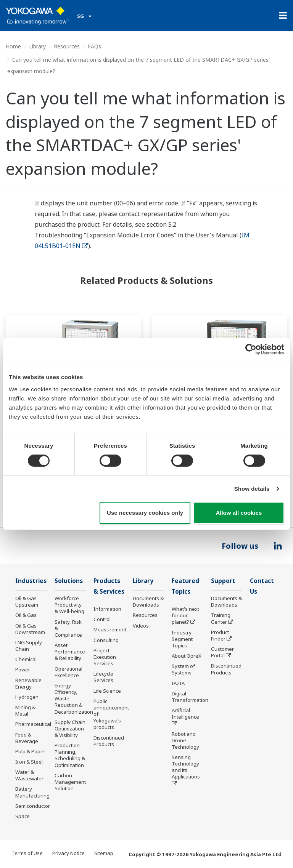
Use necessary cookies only (145, 513)
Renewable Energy (28, 684)
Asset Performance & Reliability (70, 652)
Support (223, 581)
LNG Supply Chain (29, 646)
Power (23, 670)
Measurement (110, 630)
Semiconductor (33, 806)
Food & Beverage (27, 738)
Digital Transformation (190, 697)
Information (107, 610)
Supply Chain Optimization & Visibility (70, 729)
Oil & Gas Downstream (30, 629)
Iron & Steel (29, 762)
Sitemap (104, 854)
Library (37, 46)
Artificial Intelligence (185, 714)
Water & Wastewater (29, 776)
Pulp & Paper (30, 752)
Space (23, 817)
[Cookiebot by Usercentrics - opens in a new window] (251, 349)
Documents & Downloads (148, 602)
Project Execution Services (105, 658)
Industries (31, 581)
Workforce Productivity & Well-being (69, 605)
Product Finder (220, 636)
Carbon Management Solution (70, 782)
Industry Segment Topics (182, 640)
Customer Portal (222, 653)
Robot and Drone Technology (185, 741)
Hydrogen (27, 697)
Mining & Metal (25, 711)
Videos (141, 626)
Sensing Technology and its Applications (186, 768)
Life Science (107, 691)
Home (13, 46)
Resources (67, 46)
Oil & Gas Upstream (27, 602)
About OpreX (187, 657)
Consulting (106, 641)
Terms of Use (27, 854)
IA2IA (178, 684)
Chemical (26, 660)
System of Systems (183, 670)
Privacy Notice (68, 854)
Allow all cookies (239, 513)
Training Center (221, 619)
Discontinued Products (109, 741)
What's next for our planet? (185, 616)
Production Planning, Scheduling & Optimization (70, 755)
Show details (252, 489)
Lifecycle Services (103, 678)
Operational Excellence (68, 672)
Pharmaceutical (33, 724)
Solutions (69, 581)
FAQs (94, 46)
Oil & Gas (26, 615)
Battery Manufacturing (32, 792)
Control (102, 620)
